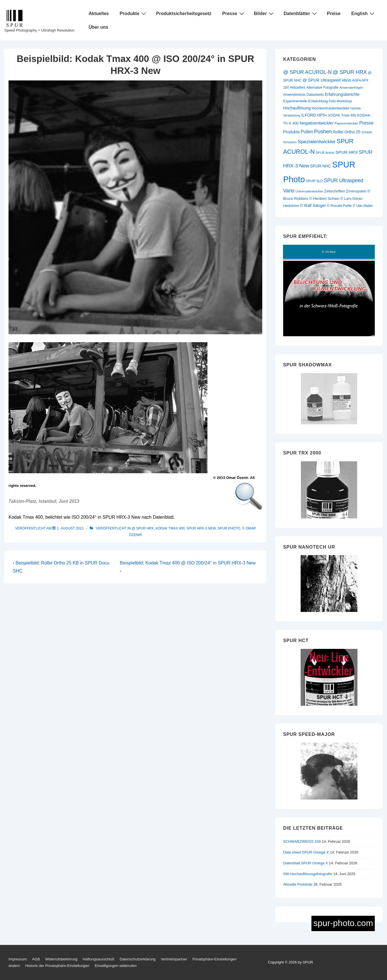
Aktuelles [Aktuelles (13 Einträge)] (297, 87)
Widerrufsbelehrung (61, 959)
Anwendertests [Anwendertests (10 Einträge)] (294, 95)
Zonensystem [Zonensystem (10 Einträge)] (356, 191)
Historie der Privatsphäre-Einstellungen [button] (57, 966)
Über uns (98, 27)
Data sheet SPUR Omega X (306, 852)
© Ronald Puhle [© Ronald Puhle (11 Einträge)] (339, 206)
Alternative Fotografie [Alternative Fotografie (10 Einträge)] (322, 88)
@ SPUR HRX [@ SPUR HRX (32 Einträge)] (350, 72)
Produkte (134, 13)
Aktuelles (99, 14)
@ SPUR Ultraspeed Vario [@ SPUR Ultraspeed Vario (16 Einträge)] (327, 80)
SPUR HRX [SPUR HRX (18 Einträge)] (347, 152)
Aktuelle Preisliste (298, 884)
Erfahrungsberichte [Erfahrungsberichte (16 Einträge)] (342, 94)
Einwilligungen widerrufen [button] (116, 966)
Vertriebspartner (174, 959)
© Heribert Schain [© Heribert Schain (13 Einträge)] (324, 199)
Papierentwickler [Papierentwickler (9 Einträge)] (347, 123)
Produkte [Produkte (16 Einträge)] (291, 132)
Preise (334, 14)
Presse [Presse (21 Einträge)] (366, 123)
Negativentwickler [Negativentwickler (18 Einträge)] (317, 123)
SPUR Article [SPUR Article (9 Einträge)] (325, 153)
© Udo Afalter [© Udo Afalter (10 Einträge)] (363, 206)
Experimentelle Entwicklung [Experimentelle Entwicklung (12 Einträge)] (305, 101)
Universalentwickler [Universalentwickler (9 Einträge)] (309, 191)
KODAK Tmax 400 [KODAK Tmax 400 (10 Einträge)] (342, 115)
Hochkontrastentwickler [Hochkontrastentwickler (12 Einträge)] (331, 108)
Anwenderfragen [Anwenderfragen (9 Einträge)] (351, 88)
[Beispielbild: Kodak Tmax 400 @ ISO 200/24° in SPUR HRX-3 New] (70, 528)
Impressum (18, 959)
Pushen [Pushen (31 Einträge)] (323, 131)
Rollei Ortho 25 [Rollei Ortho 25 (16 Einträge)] (347, 132)
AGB (36, 959)
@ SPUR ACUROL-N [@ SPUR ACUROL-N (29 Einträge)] (307, 72)
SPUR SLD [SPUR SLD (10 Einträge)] (315, 181)
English (364, 13)
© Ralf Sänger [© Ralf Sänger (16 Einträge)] (313, 205)
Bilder (265, 13)
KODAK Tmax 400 (170, 528)
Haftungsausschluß (98, 959)
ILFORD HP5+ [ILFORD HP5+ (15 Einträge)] (314, 115)
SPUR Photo (229, 528)
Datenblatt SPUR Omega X (305, 863)
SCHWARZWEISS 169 (302, 841)
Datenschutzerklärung (138, 959)
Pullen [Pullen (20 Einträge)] (307, 132)
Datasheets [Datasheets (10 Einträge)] (315, 95)
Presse (234, 13)
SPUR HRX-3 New (201, 528)
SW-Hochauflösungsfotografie (307, 874)
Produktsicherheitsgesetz (184, 14)
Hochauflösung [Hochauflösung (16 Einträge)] (297, 108)
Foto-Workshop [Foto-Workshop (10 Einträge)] (340, 101)
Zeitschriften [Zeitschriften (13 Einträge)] (335, 191)
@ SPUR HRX (143, 528)
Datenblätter (301, 13)
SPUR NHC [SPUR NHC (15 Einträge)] (321, 166)
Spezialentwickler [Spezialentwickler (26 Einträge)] (317, 142)
